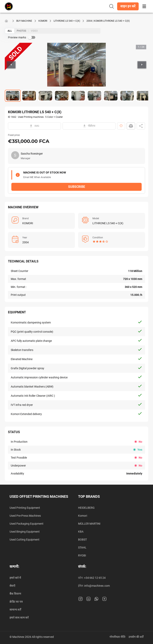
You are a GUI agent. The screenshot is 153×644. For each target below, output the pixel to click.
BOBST (82, 540)
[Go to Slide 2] (29, 96)
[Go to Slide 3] (45, 96)
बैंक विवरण (15, 594)
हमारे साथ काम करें (19, 618)
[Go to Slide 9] (143, 96)
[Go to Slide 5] (78, 96)
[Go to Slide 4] (62, 96)
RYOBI (82, 555)
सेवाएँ (12, 586)
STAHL (82, 548)
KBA (81, 532)
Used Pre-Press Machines (25, 516)
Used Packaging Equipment (26, 524)
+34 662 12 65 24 (95, 578)
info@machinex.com (97, 586)
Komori (83, 516)
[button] (128, 6)
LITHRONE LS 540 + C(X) (67, 21)
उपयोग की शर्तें (136, 637)
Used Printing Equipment (25, 508)
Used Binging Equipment (25, 532)
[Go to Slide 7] (111, 96)
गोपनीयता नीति (117, 637)
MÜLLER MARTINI (89, 524)
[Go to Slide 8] (127, 96)
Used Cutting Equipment (25, 540)
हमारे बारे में (15, 578)
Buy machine (24, 21)
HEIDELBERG (86, 508)
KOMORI (43, 21)
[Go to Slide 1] (13, 96)
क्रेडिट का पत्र (16, 602)
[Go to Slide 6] (94, 96)
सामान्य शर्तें (15, 610)
